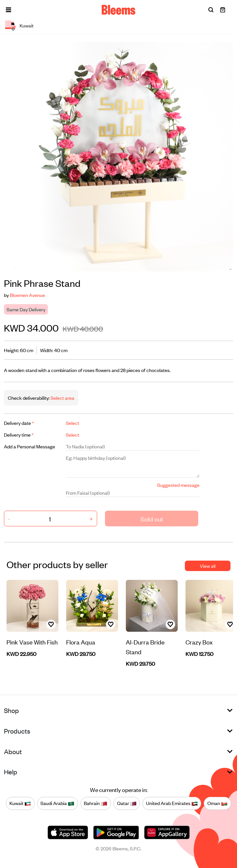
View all (208, 566)
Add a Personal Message (30, 446)
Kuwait (20, 803)
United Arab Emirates (172, 803)
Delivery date (19, 423)
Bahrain (96, 803)
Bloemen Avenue (27, 295)
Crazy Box (199, 642)
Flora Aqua (81, 642)
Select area (62, 398)
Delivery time (19, 434)
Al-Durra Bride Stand (145, 647)
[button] (8, 10)
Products (17, 731)
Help (11, 772)
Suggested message (178, 485)
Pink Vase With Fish (32, 642)
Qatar (127, 803)
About (13, 751)
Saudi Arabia (57, 803)
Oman (217, 803)
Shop (11, 710)
